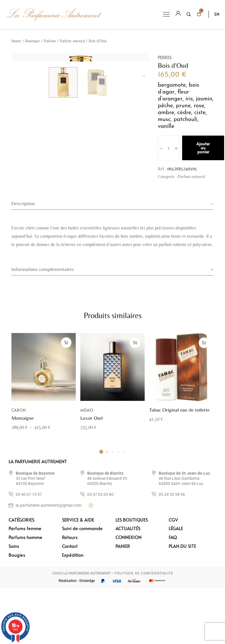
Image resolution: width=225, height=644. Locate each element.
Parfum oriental (72, 41)
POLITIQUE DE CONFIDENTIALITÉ (144, 629)
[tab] (112, 258)
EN (217, 14)
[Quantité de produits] (169, 148)
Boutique (33, 41)
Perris (165, 57)
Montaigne (23, 480)
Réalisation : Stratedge (77, 636)
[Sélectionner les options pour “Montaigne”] (66, 405)
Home (16, 41)
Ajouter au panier (203, 148)
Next (144, 144)
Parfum (50, 41)
